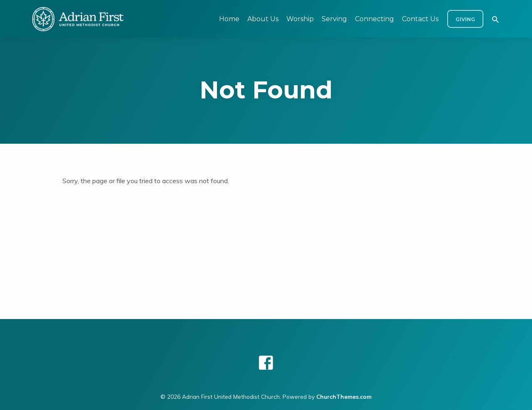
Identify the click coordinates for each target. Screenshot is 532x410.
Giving (465, 19)
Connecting (374, 19)
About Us (263, 19)
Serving (334, 19)
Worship (300, 19)
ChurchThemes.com (344, 396)
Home (229, 19)
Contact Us (420, 19)
